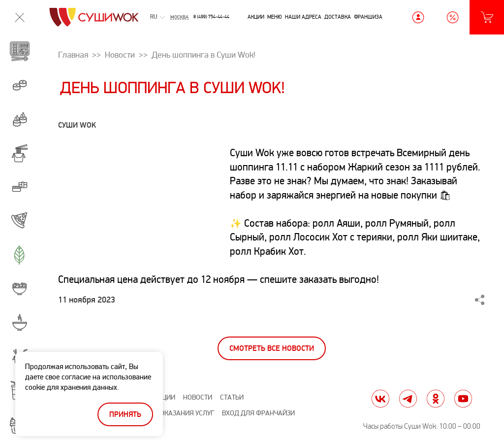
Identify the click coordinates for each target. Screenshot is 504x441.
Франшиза (368, 17)
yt (463, 399)
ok (436, 399)
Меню (275, 17)
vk (380, 399)
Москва (179, 17)
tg (408, 399)
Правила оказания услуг (171, 413)
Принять (125, 415)
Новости (198, 397)
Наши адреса (303, 17)
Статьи (232, 397)
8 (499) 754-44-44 (211, 17)
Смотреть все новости (272, 349)
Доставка (338, 17)
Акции (256, 17)
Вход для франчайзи (258, 413)
